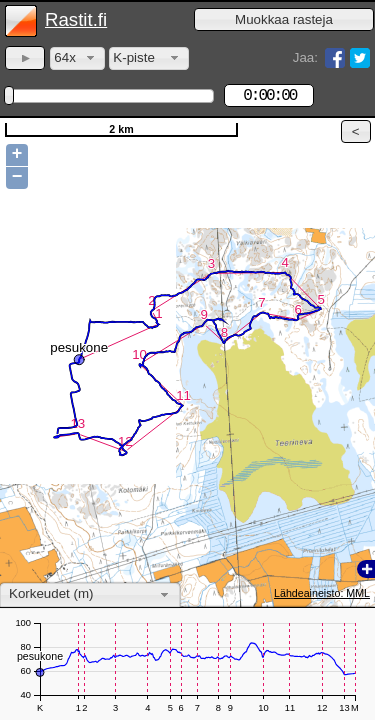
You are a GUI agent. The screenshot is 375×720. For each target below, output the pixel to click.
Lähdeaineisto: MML (322, 593)
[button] (284, 19)
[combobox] (77, 58)
